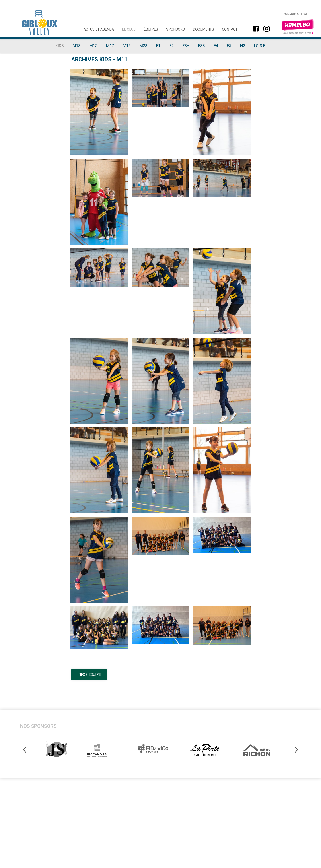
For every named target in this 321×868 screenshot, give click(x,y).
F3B (202, 46)
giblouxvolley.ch (39, 20)
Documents (203, 29)
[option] (57, 749)
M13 (77, 46)
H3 (243, 46)
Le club (129, 29)
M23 (143, 46)
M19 (127, 46)
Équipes (151, 29)
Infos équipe (89, 675)
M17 (110, 46)
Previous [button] (25, 749)
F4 (216, 46)
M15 (93, 46)
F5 (229, 46)
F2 (172, 46)
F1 (158, 46)
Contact (230, 29)
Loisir (260, 46)
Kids (60, 46)
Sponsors (175, 29)
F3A (186, 46)
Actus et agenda (99, 29)
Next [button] (295, 749)
